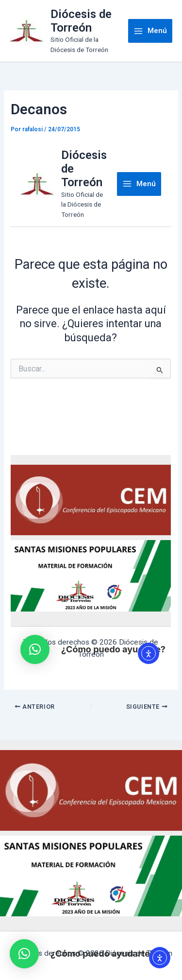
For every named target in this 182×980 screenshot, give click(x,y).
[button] (24, 954)
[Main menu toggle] (150, 31)
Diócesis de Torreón (81, 21)
